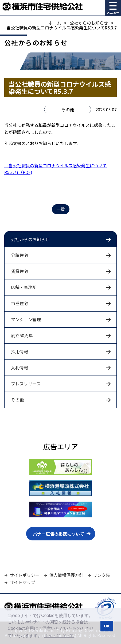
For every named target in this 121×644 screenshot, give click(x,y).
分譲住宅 (19, 255)
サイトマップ (22, 582)
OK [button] (107, 626)
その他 (17, 400)
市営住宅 (19, 303)
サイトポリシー (25, 575)
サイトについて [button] (59, 636)
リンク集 (102, 575)
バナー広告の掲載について (58, 534)
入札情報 (19, 368)
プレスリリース (26, 384)
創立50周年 (22, 335)
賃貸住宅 (19, 271)
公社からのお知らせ (30, 239)
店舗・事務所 (24, 287)
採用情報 (19, 351)
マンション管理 (26, 319)
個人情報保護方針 (66, 575)
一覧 (61, 209)
